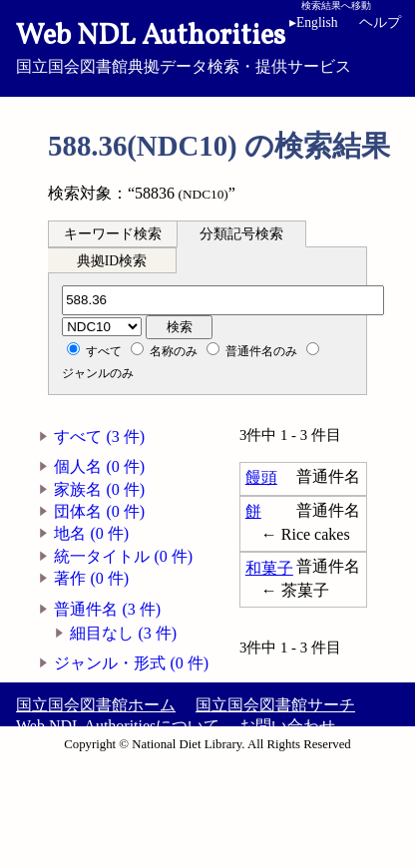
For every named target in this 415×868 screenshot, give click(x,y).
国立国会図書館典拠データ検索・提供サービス (207, 46)
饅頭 (261, 477)
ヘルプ (380, 22)
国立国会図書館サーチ (275, 705)
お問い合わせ (287, 726)
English (317, 22)
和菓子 (269, 568)
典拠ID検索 (112, 261)
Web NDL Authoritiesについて (118, 726)
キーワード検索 (113, 234)
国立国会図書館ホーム (96, 705)
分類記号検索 (241, 234)
